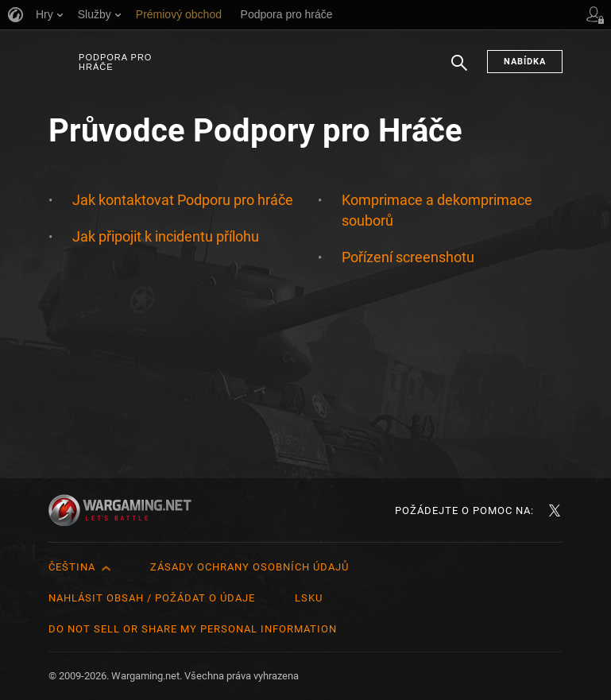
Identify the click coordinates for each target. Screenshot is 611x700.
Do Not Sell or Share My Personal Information (193, 629)
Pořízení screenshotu (408, 257)
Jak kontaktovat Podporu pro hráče (183, 200)
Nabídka (525, 62)
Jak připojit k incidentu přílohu (166, 236)
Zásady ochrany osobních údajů (249, 567)
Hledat (459, 71)
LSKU (309, 598)
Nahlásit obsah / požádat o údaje (152, 598)
